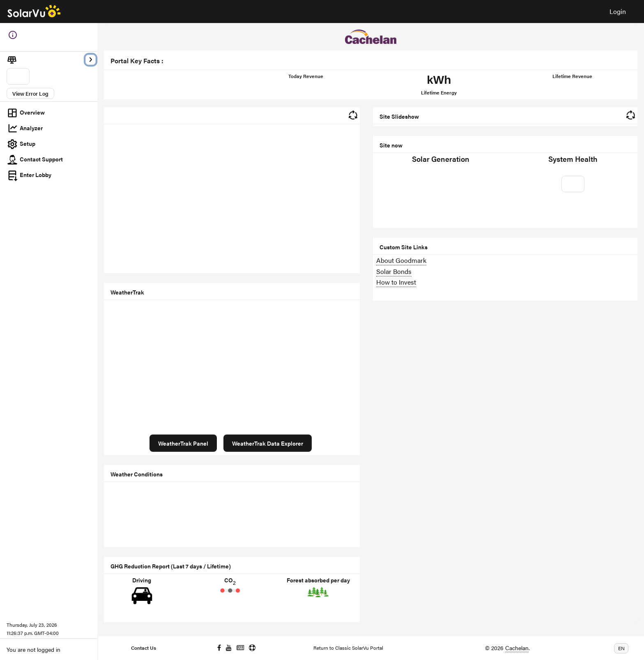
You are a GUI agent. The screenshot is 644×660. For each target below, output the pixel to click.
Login (618, 11)
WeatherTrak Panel (183, 443)
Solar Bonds (394, 271)
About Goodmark (401, 260)
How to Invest (396, 282)
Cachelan (517, 648)
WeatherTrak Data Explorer (268, 443)
